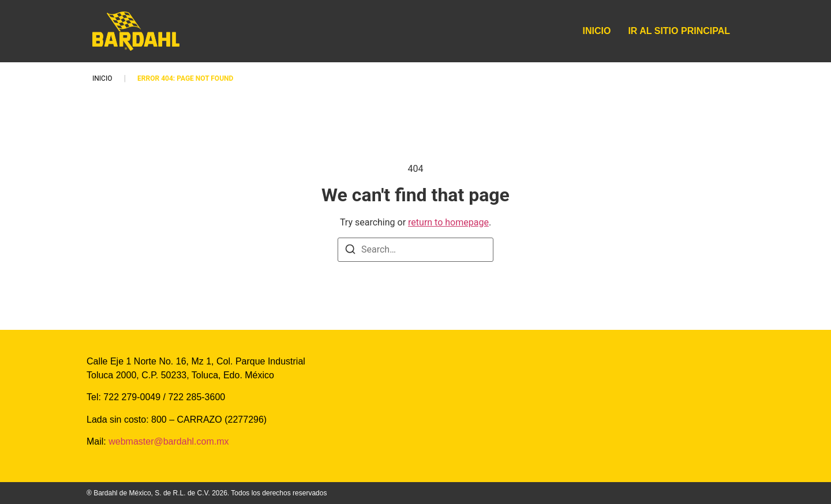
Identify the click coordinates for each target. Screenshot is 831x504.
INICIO (597, 31)
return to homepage (448, 222)
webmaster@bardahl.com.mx (168, 441)
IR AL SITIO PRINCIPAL (679, 31)
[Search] (350, 251)
